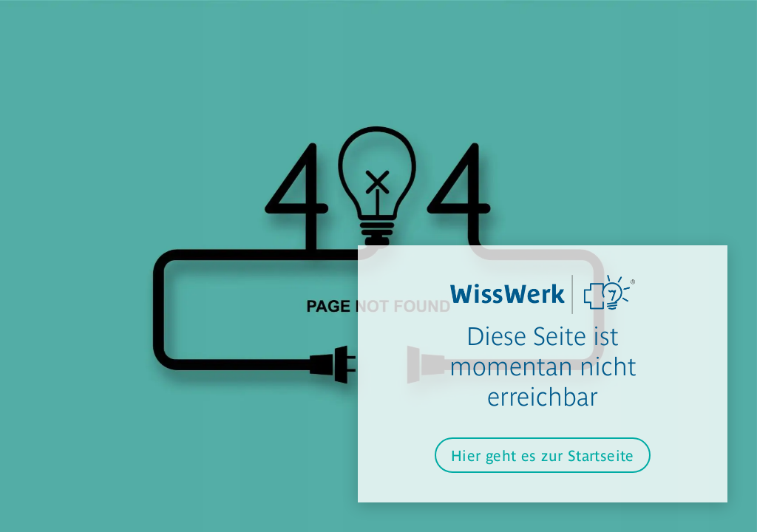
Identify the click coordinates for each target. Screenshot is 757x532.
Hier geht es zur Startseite (543, 455)
